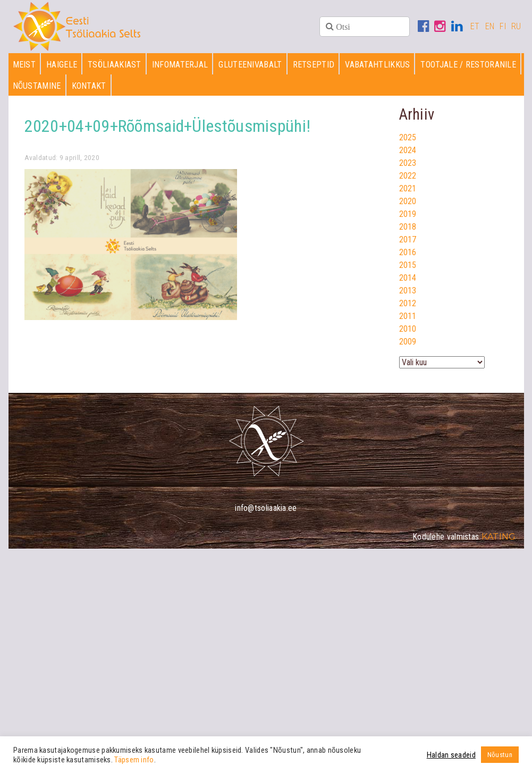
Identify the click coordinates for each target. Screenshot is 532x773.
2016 (408, 252)
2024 (408, 150)
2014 (408, 278)
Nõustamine (37, 86)
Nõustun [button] (500, 755)
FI (503, 26)
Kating (499, 537)
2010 (408, 329)
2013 (408, 291)
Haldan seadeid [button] (451, 755)
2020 (408, 201)
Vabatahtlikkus (377, 65)
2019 (408, 214)
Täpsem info (134, 760)
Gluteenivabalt (250, 65)
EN (490, 26)
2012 (408, 303)
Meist (24, 65)
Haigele (62, 65)
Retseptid (314, 65)
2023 (408, 163)
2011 (408, 316)
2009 (408, 342)
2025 (408, 137)
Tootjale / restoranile (468, 65)
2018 (408, 227)
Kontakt (89, 86)
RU (516, 26)
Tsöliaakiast (115, 65)
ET (475, 26)
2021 (408, 188)
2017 (408, 240)
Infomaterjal (180, 65)
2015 (408, 265)
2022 (408, 176)
